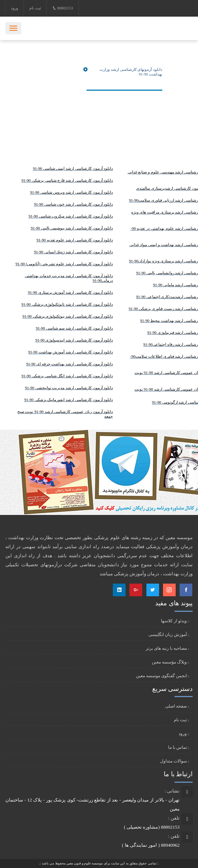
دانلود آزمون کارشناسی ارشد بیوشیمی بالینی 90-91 (72, 228)
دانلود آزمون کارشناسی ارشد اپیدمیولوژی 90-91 (74, 340)
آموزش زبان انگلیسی (168, 635)
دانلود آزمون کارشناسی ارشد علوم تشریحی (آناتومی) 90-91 (64, 264)
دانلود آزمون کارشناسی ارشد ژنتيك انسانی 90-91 (73, 252)
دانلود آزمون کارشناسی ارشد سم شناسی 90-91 (74, 328)
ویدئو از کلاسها (174, 621)
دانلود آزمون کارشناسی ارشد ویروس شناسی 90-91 (71, 192)
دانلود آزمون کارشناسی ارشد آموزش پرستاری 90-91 (70, 292)
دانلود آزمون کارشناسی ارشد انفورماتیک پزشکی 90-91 (69, 400)
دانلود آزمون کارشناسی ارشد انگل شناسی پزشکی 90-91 (67, 376)
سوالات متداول (173, 761)
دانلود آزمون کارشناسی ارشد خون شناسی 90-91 (73, 204)
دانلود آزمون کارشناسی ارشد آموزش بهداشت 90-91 (71, 352)
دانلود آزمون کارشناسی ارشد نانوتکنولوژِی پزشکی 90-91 (67, 304)
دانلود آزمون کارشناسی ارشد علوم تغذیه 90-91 (75, 240)
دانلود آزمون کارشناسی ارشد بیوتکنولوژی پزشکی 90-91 (68, 316)
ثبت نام (35, 8)
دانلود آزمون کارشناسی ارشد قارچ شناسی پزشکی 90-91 (67, 180)
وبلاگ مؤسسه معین (169, 662)
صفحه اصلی (176, 706)
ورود (14, 8)
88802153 (63, 8)
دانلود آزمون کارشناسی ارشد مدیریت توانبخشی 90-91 (69, 388)
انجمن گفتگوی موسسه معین (161, 676)
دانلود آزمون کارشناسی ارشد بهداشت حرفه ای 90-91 (69, 364)
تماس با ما (177, 747)
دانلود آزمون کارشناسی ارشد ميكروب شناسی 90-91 (71, 216)
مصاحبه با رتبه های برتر (166, 648)
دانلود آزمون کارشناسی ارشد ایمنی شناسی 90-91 (73, 168)
